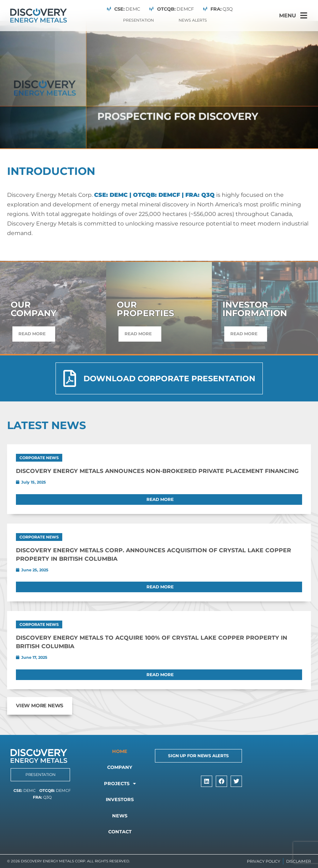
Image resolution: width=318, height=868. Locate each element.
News (120, 816)
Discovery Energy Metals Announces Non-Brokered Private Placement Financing (157, 471)
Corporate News (39, 458)
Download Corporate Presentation (169, 379)
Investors (120, 799)
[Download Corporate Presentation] (70, 378)
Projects (120, 784)
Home (120, 751)
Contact (120, 832)
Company (120, 767)
